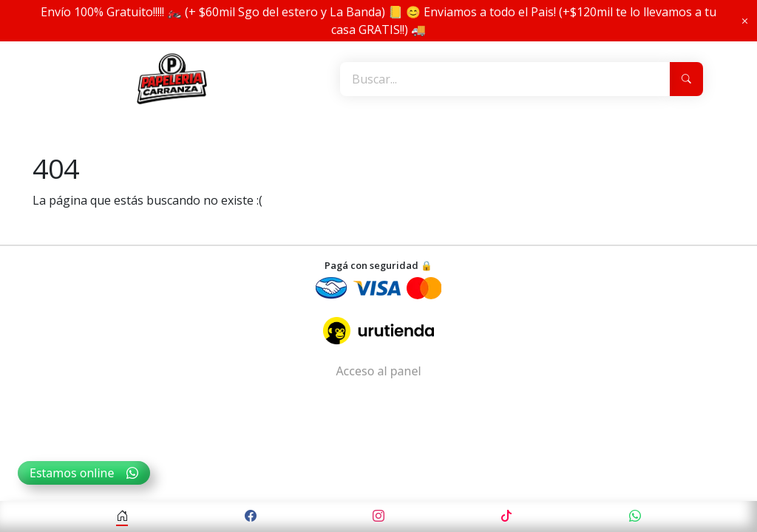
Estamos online (84, 473)
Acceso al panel (378, 371)
